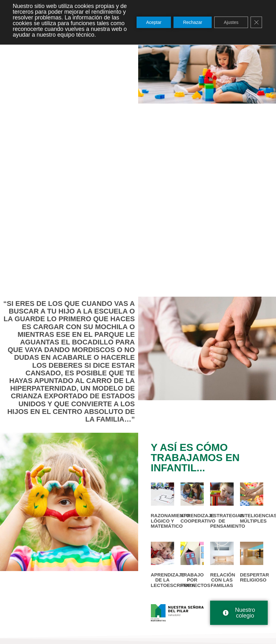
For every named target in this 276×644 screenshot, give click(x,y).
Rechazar (193, 22)
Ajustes (231, 22)
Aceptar (154, 22)
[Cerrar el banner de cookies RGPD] (256, 22)
